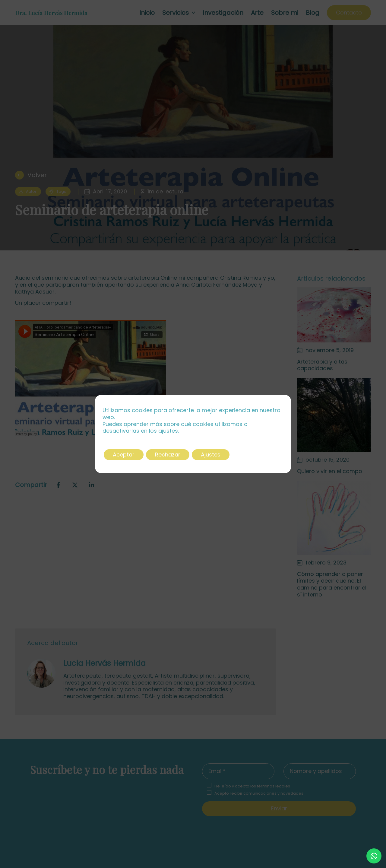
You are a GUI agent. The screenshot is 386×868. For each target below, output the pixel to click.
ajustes (168, 431)
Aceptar (124, 455)
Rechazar (168, 455)
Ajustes (211, 455)
